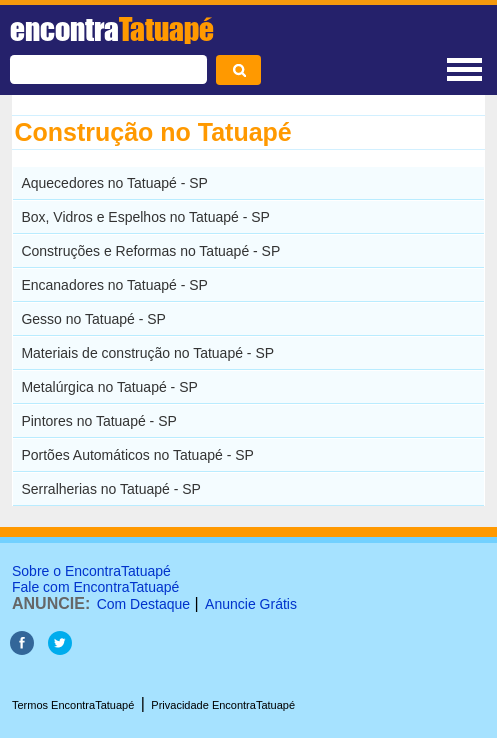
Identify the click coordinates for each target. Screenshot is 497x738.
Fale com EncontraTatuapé (95, 587)
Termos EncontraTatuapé (73, 705)
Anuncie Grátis (251, 604)
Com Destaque (143, 604)
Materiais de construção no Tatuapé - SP (147, 353)
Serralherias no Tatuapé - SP (111, 489)
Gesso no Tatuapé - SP (93, 319)
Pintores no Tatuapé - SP (98, 421)
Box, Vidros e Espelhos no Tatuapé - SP (145, 217)
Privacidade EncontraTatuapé (223, 705)
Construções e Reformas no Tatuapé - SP (150, 251)
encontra (112, 29)
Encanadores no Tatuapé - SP (114, 285)
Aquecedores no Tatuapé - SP (114, 183)
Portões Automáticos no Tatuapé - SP (137, 455)
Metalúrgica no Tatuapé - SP (109, 387)
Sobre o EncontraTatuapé (91, 571)
